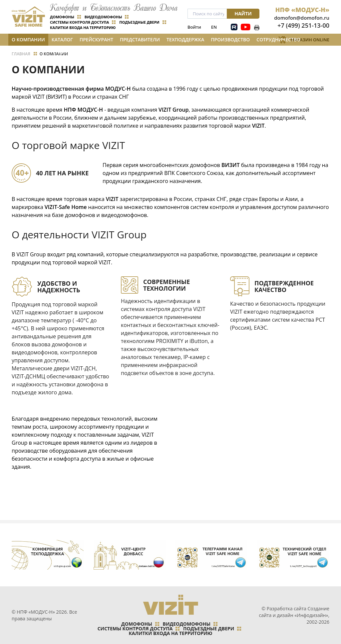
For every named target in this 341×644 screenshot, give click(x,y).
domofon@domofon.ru (302, 18)
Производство (230, 39)
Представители (140, 39)
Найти (243, 13)
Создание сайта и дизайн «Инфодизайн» (294, 612)
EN (214, 27)
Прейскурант (96, 39)
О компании (28, 39)
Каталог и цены (62, 41)
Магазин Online (310, 40)
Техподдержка (185, 39)
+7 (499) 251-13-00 (303, 25)
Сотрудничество (278, 39)
